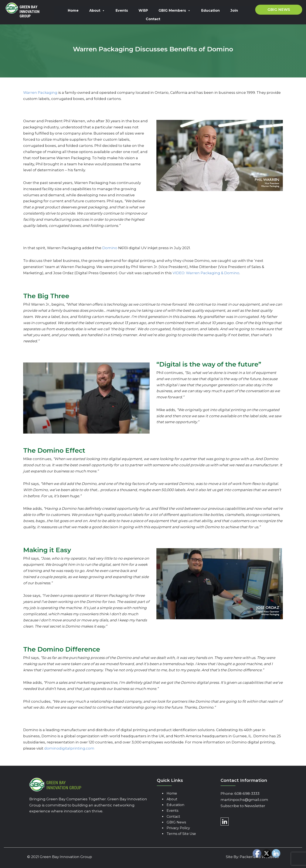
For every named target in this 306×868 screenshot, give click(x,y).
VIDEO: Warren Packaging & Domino (206, 273)
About (97, 11)
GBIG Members (175, 11)
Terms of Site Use (181, 834)
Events (122, 11)
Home (73, 11)
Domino (110, 248)
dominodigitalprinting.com (69, 748)
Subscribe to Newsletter (243, 806)
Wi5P (143, 11)
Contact (153, 19)
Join (234, 11)
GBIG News (176, 822)
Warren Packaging (40, 93)
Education (210, 11)
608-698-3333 (247, 794)
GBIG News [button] (279, 10)
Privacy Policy (178, 828)
